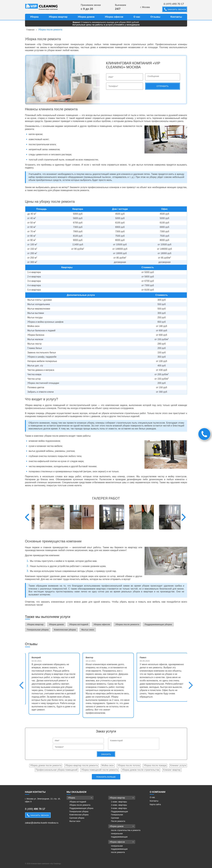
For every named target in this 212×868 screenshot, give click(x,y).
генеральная (117, 834)
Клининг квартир (172, 770)
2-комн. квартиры (119, 805)
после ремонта (118, 852)
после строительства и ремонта (126, 830)
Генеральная (117, 815)
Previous (27, 517)
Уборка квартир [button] (122, 798)
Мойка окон (108, 765)
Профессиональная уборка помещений (57, 770)
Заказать (106, 754)
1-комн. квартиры (119, 802)
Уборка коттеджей (79, 624)
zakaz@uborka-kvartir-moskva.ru (42, 823)
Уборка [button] (80, 798)
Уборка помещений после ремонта (100, 770)
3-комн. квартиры (119, 808)
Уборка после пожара (155, 765)
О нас (137, 17)
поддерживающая (119, 837)
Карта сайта (155, 804)
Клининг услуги (178, 765)
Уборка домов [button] (122, 826)
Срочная (115, 818)
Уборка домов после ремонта (46, 765)
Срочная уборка (77, 818)
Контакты (176, 17)
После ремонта (118, 821)
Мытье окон (88, 630)
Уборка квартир (58, 17)
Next (184, 517)
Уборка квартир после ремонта (82, 765)
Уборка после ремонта (127, 624)
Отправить (163, 86)
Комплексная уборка (65, 630)
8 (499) (174, 4)
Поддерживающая (120, 812)
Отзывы (155, 17)
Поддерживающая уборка (158, 624)
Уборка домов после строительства (141, 770)
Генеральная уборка (38, 630)
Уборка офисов (114, 17)
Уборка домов (86, 17)
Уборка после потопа (129, 765)
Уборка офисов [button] (122, 842)
